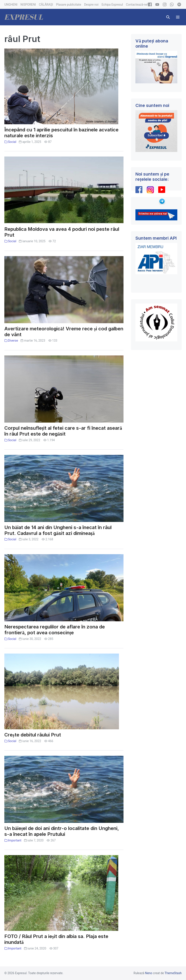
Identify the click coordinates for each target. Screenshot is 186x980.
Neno (149, 973)
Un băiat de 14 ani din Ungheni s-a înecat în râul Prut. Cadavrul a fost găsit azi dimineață (58, 530)
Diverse (13, 341)
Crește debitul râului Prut (33, 735)
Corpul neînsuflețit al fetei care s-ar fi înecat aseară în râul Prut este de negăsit (63, 431)
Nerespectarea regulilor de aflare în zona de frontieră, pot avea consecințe (55, 630)
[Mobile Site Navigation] (178, 17)
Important (15, 840)
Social (12, 142)
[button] (168, 17)
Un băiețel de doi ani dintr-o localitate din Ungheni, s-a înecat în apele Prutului (62, 831)
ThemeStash (173, 973)
